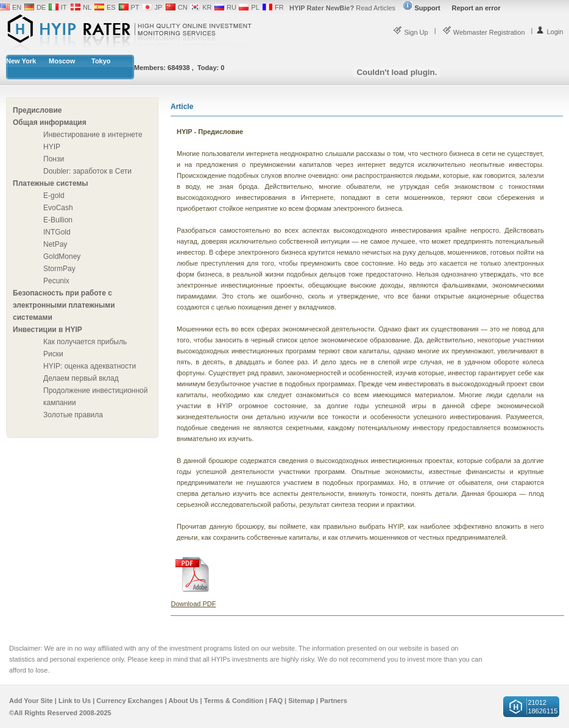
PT (135, 7)
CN (183, 7)
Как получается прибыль (85, 342)
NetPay (55, 244)
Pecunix (56, 281)
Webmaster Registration (484, 32)
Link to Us (75, 701)
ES (111, 7)
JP (159, 7)
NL (87, 7)
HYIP (52, 147)
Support (422, 8)
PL (255, 7)
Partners (334, 701)
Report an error (476, 8)
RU (231, 7)
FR (279, 7)
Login (549, 32)
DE (41, 7)
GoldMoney (62, 256)
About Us (184, 701)
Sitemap (301, 701)
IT (64, 7)
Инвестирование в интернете (93, 135)
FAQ (276, 701)
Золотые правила (73, 415)
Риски (53, 354)
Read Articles (342, 8)
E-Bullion (58, 220)
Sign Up (410, 32)
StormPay (59, 269)
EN (17, 7)
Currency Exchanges (129, 701)
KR (207, 7)
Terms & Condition (234, 701)
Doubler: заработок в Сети (87, 171)
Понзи (54, 159)
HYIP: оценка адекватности (90, 366)
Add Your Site (31, 701)
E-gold (54, 196)
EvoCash (58, 208)
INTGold (57, 232)
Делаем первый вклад (81, 378)
